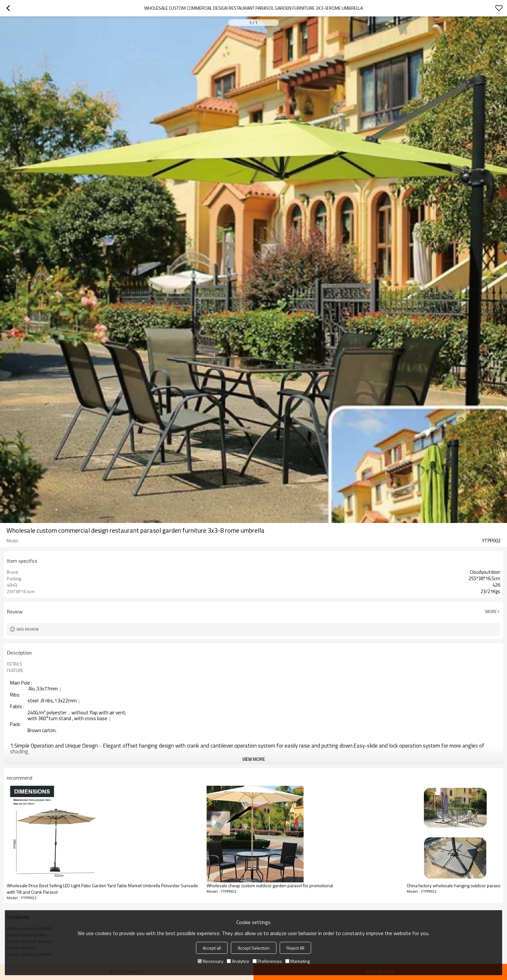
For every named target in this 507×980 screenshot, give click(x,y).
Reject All (295, 948)
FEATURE (15, 670)
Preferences (267, 961)
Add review (28, 629)
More (491, 612)
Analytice (238, 961)
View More (253, 759)
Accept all (212, 948)
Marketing (297, 961)
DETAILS (14, 664)
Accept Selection (254, 948)
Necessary (210, 961)
